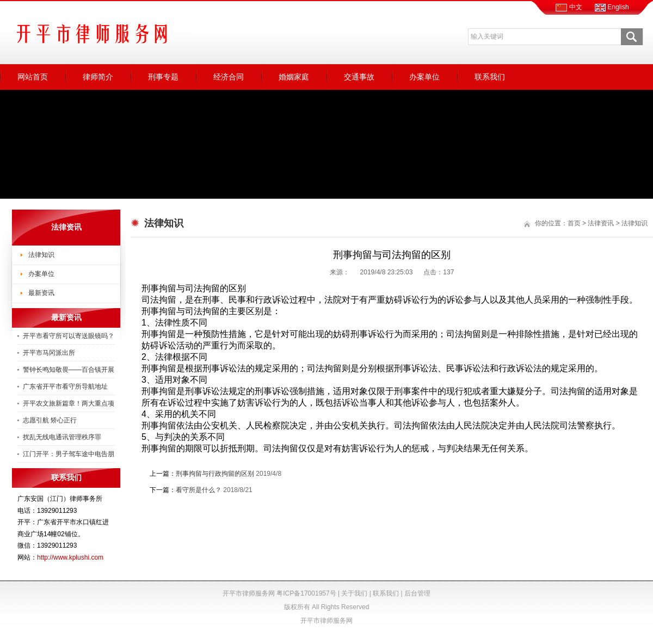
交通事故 (359, 77)
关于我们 (354, 593)
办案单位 (424, 77)
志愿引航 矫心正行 (50, 420)
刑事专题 (163, 77)
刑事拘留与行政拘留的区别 (215, 474)
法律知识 (41, 255)
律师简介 (98, 77)
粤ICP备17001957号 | (309, 593)
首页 (574, 223)
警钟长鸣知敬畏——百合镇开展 (69, 370)
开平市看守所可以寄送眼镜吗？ (69, 336)
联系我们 (490, 77)
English (612, 7)
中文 (569, 7)
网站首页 (33, 77)
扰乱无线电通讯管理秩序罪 (62, 437)
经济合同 (229, 77)
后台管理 (417, 593)
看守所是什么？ (199, 490)
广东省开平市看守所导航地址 (65, 387)
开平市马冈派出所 (49, 353)
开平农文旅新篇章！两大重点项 (69, 403)
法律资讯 (601, 223)
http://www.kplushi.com (70, 557)
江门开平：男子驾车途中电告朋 (69, 454)
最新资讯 (41, 293)
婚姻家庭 (294, 77)
